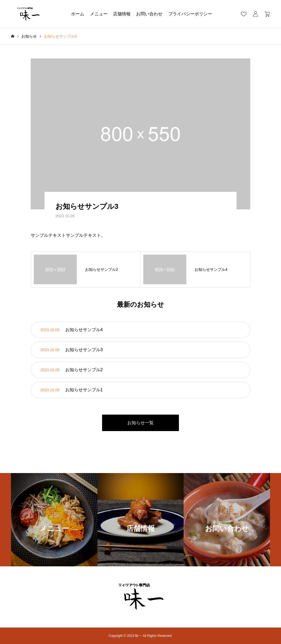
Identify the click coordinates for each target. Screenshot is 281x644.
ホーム (78, 14)
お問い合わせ (149, 14)
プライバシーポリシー (190, 14)
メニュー (99, 14)
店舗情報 (122, 14)
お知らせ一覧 (140, 423)
